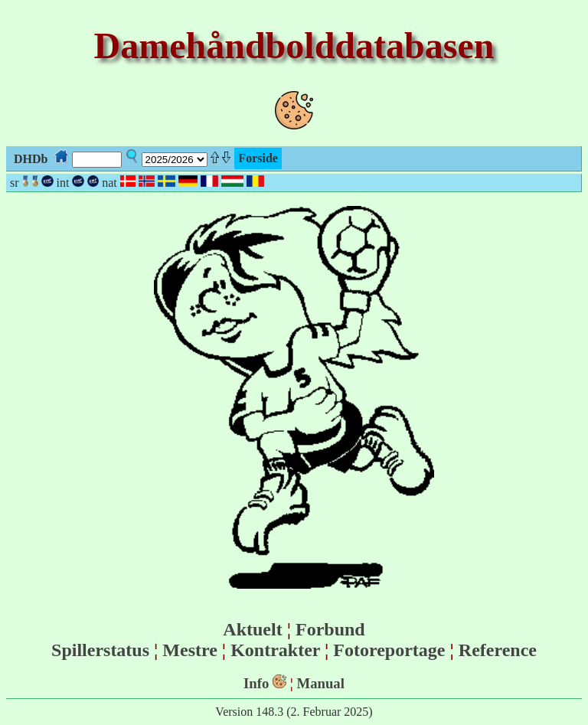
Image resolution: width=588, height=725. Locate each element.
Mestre (190, 650)
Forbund (330, 629)
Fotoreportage (389, 650)
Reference (498, 650)
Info (256, 683)
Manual (321, 683)
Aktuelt (252, 629)
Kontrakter (275, 650)
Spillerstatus (100, 650)
